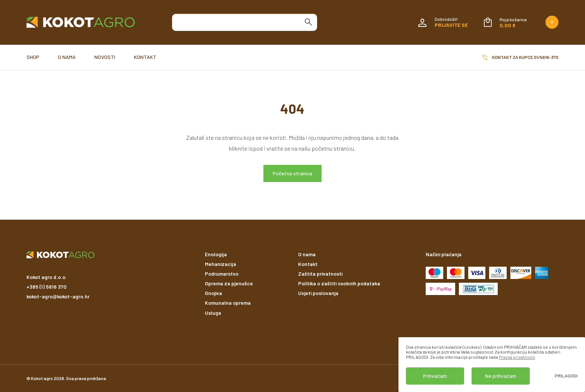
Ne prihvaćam (501, 376)
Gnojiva (213, 293)
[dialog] (492, 365)
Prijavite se (451, 25)
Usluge (213, 313)
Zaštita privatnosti (320, 274)
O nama (67, 57)
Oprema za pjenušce (229, 283)
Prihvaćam (435, 376)
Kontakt (145, 57)
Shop (33, 57)
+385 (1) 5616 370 (46, 287)
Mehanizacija (220, 264)
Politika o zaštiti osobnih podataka (339, 283)
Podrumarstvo (222, 274)
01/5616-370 (546, 57)
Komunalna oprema (228, 303)
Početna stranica (292, 173)
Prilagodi (566, 376)
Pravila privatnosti (517, 357)
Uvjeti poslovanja (318, 293)
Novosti (105, 57)
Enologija (216, 254)
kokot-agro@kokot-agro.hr (58, 296)
